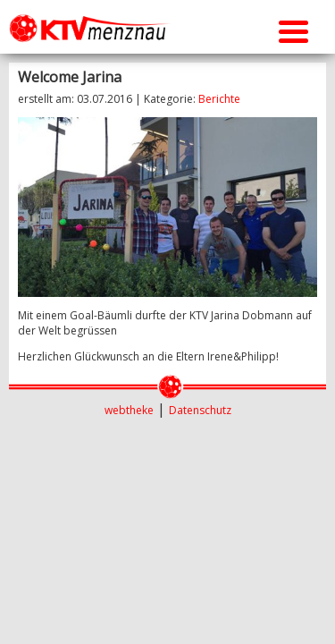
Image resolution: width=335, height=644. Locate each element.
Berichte (219, 99)
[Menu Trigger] (293, 29)
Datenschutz (200, 410)
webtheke (129, 410)
